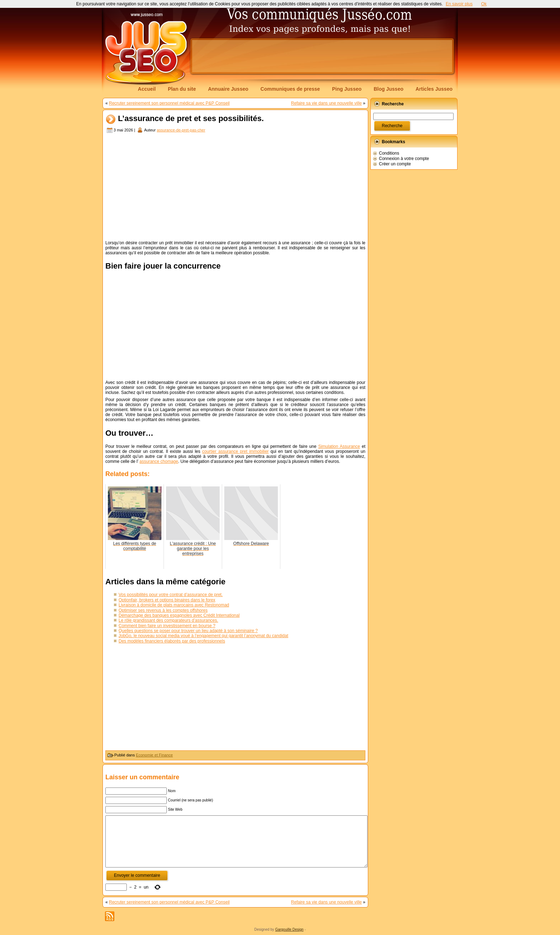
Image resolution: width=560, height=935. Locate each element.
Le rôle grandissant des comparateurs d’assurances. (168, 620)
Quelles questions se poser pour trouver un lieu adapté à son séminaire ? (188, 631)
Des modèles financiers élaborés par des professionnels (172, 641)
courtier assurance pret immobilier (235, 451)
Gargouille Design (289, 929)
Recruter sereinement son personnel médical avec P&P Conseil (169, 103)
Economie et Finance (154, 755)
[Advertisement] (322, 56)
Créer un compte (395, 164)
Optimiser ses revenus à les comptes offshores (163, 610)
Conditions (389, 153)
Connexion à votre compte (404, 159)
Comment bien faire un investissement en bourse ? (167, 626)
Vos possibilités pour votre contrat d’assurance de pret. (171, 595)
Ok (484, 4)
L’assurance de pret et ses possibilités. (191, 119)
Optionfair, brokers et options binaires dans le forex (167, 600)
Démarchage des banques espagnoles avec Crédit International (179, 615)
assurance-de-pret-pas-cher (181, 130)
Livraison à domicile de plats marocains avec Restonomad (174, 605)
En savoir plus (459, 4)
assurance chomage (159, 461)
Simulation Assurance (339, 446)
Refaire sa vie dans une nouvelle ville (326, 103)
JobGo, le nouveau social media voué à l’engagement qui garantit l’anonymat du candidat (203, 636)
